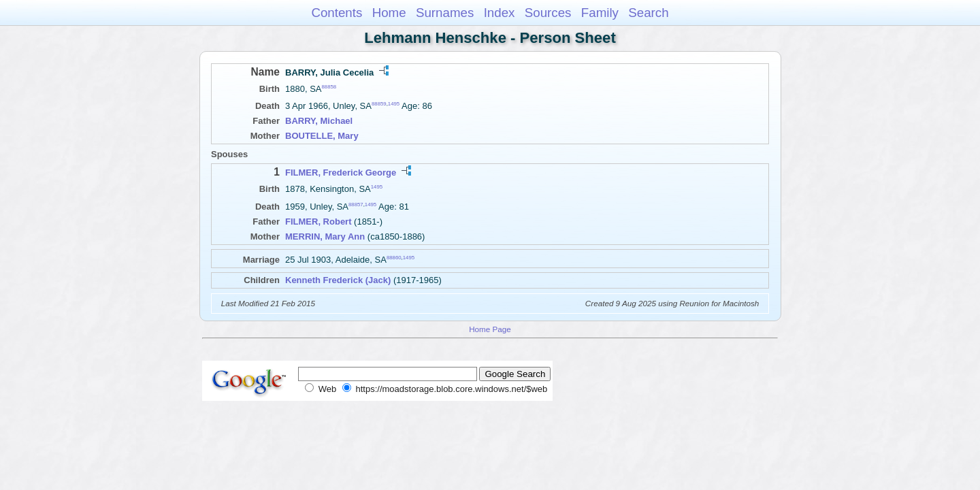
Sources (548, 13)
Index (500, 13)
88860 (394, 257)
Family (600, 13)
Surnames (445, 13)
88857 (356, 204)
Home (389, 13)
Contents (337, 13)
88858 (329, 87)
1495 (394, 104)
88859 (379, 104)
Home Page (490, 329)
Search (648, 13)
